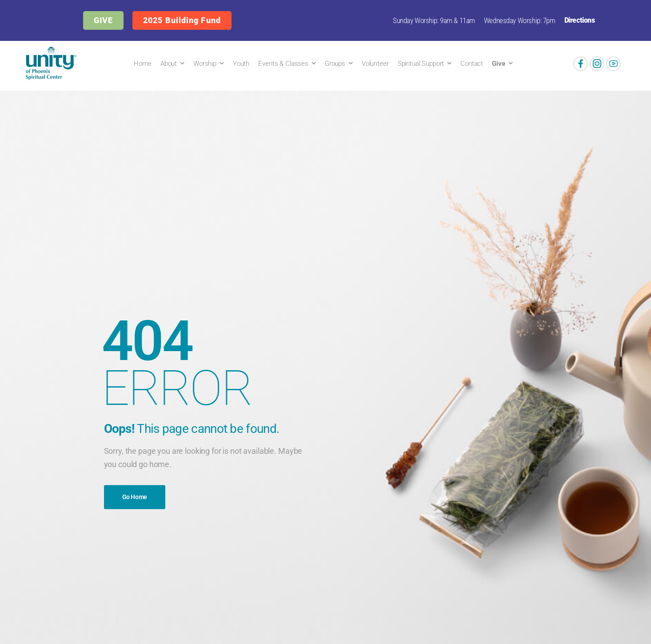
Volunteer (375, 64)
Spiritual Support (421, 64)
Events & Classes (283, 64)
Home (142, 64)
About (169, 64)
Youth (241, 64)
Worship (205, 64)
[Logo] (49, 64)
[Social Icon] (581, 64)
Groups (335, 64)
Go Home (135, 497)
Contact (472, 64)
